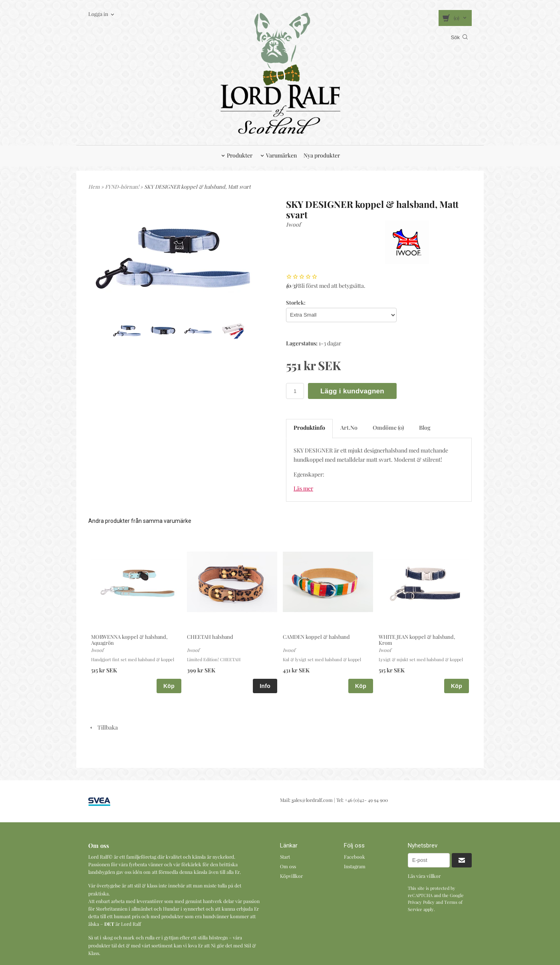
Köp (169, 686)
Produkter (240, 155)
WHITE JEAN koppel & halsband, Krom (417, 640)
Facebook (354, 857)
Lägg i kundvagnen (352, 391)
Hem (94, 186)
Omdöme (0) (388, 428)
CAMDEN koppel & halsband (316, 637)
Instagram (355, 866)
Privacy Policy (421, 902)
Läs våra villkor (424, 876)
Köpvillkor (291, 876)
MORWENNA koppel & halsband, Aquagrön (129, 640)
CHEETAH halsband (210, 637)
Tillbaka (103, 727)
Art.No (349, 428)
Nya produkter (322, 155)
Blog (425, 428)
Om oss (288, 866)
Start (285, 857)
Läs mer (303, 488)
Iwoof (293, 224)
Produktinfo (309, 428)
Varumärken (281, 155)
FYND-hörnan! (123, 186)
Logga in (98, 14)
